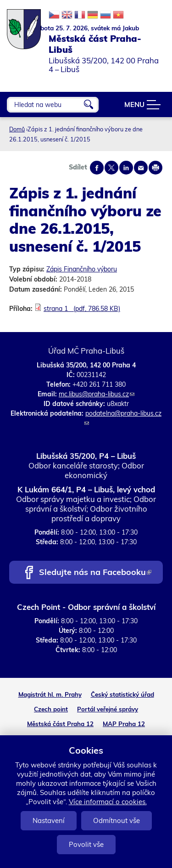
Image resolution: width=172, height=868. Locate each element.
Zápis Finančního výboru (82, 269)
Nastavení (49, 820)
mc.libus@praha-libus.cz (97, 394)
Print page (155, 168)
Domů (17, 129)
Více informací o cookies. (108, 802)
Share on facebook (97, 168)
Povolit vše (86, 844)
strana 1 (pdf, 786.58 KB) (82, 309)
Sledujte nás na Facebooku (95, 573)
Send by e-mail (141, 168)
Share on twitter (111, 168)
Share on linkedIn (126, 168)
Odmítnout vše (117, 820)
